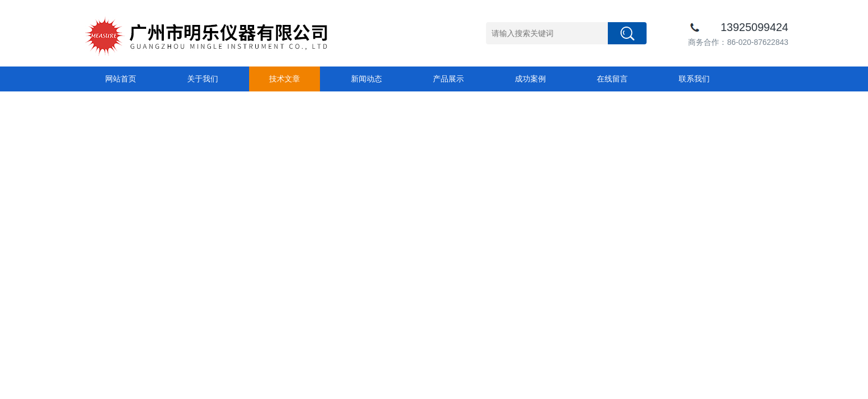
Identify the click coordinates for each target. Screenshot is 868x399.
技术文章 (285, 79)
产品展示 (448, 79)
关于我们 (203, 79)
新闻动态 (366, 79)
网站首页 (121, 79)
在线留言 (612, 79)
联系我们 (694, 79)
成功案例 (530, 79)
